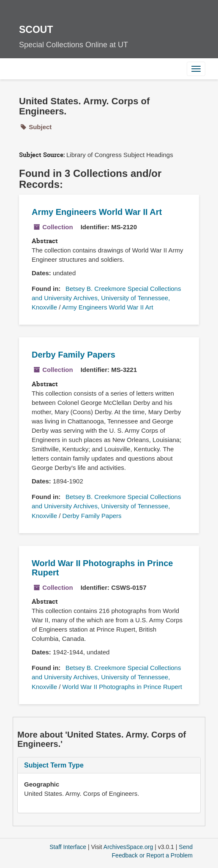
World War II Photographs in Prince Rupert (122, 687)
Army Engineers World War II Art (97, 212)
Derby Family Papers (74, 355)
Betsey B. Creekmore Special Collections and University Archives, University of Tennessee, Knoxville (106, 298)
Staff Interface (68, 847)
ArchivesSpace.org (128, 847)
